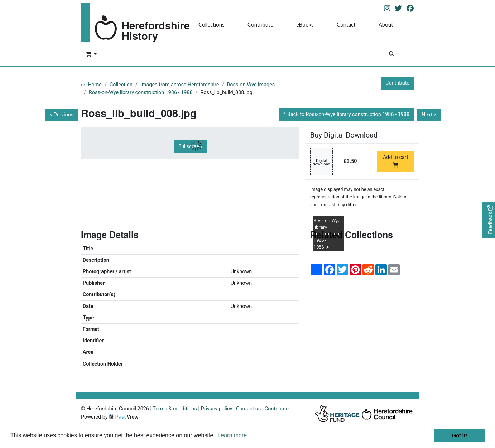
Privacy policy (217, 409)
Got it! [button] (460, 435)
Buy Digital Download (344, 135)
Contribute (260, 25)
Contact (346, 25)
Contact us (248, 409)
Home (95, 85)
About (386, 25)
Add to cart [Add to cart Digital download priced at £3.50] (396, 161)
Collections (212, 25)
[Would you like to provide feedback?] (489, 220)
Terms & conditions (175, 409)
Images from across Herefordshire (180, 85)
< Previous (62, 115)
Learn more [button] (232, 435)
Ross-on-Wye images (251, 85)
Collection (121, 85)
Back (348, 114)
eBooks (305, 25)
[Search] (391, 55)
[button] (91, 55)
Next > (429, 115)
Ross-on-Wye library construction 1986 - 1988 (141, 93)
